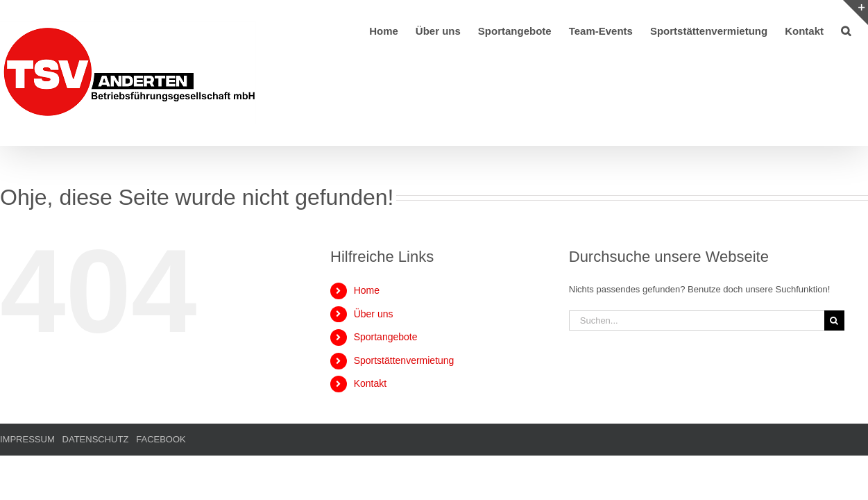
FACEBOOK (161, 439)
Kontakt (370, 383)
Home (367, 290)
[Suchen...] (697, 320)
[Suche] (834, 320)
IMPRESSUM (27, 439)
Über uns (374, 314)
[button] (863, 30)
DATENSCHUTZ (96, 439)
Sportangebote (386, 337)
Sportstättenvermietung (404, 360)
